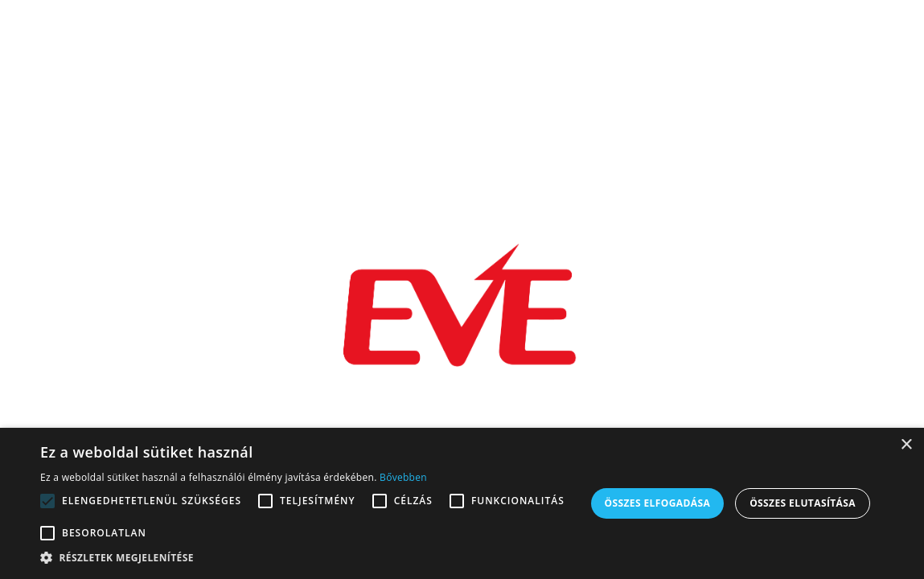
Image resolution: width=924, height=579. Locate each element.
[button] (312, 558)
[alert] (462, 503)
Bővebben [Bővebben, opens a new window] (403, 477)
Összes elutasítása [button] (803, 503)
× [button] (906, 445)
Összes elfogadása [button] (658, 503)
